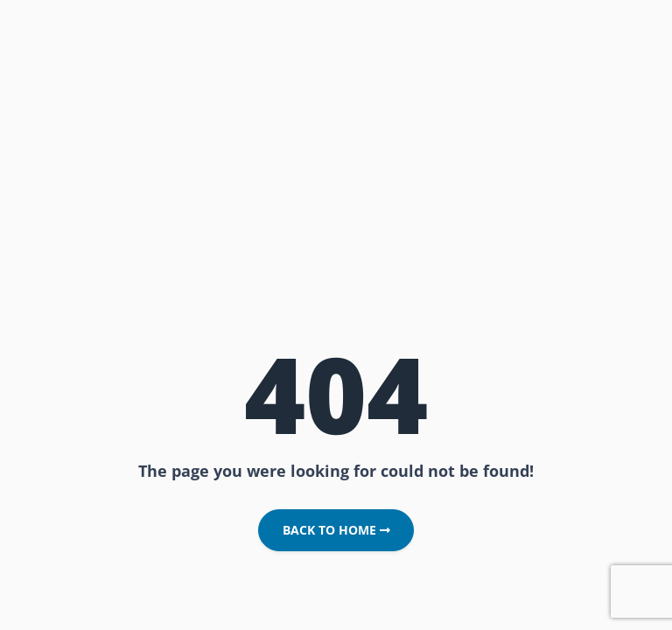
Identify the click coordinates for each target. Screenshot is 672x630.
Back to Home (336, 530)
